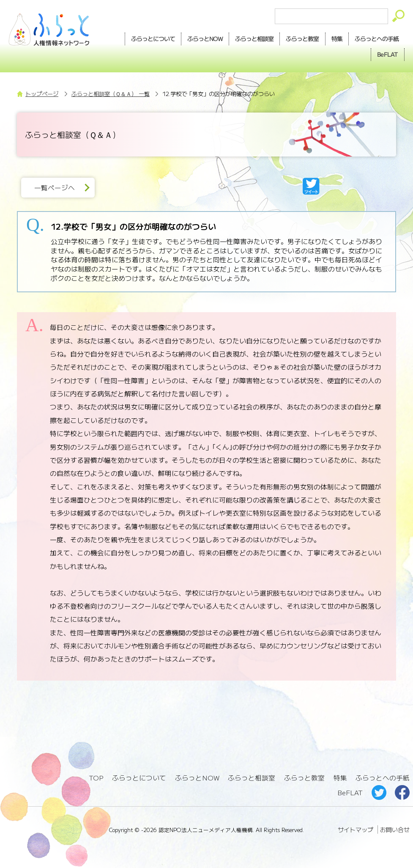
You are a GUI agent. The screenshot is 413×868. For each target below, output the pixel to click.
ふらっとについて (153, 38)
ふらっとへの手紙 (383, 778)
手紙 (377, 39)
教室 (302, 39)
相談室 (254, 39)
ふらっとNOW (197, 778)
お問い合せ (395, 830)
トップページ (42, 94)
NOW (205, 39)
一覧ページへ (55, 188)
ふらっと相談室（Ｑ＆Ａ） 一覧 (111, 94)
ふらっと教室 (304, 778)
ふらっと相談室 (252, 778)
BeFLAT (388, 54)
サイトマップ (356, 830)
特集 (337, 38)
